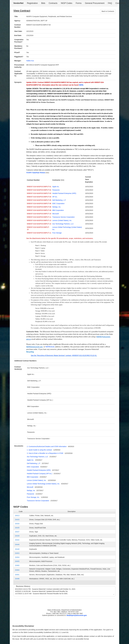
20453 (17, 553)
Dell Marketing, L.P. (59, 200)
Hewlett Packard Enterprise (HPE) (64, 193)
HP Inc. (55, 197)
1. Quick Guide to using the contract (40, 450)
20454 (17, 557)
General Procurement (95, 3)
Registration (32, 3)
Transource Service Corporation (63, 217)
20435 (17, 528)
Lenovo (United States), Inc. (62, 220)
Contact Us (120, 3)
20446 (17, 545)
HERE (81, 85)
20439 (17, 536)
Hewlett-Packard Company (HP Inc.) (40, 474)
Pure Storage (57, 233)
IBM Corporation (58, 210)
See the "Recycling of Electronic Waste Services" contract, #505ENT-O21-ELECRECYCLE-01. (64, 355)
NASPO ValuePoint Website (36, 173)
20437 (17, 532)
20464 (17, 570)
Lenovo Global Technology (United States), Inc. (43, 484)
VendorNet (18, 3)
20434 (17, 524)
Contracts (53, 3)
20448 (17, 549)
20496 (17, 579)
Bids (43, 3)
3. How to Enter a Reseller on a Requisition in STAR (45, 453)
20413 (17, 516)
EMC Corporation (58, 203)
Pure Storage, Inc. (33, 497)
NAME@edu (50, 347)
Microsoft (56, 214)
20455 (17, 561)
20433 (17, 520)
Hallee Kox (30, 61)
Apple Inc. (56, 187)
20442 (17, 540)
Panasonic (56, 190)
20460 (17, 565)
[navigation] (64, 3)
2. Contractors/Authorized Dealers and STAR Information (47, 446)
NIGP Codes (67, 3)
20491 (17, 575)
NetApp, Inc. (57, 207)
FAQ (110, 3)
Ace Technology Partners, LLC (63, 224)
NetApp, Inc (31, 490)
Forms (79, 3)
